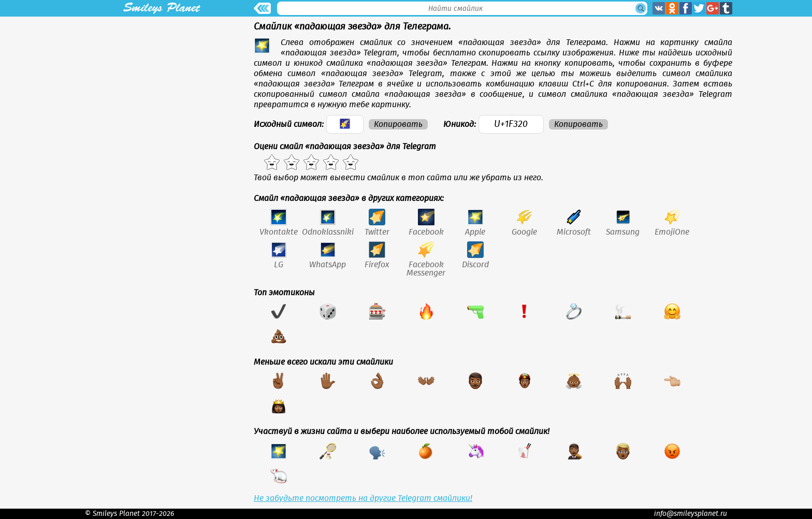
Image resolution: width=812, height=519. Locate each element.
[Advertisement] (162, 89)
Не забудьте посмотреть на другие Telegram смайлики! (363, 498)
